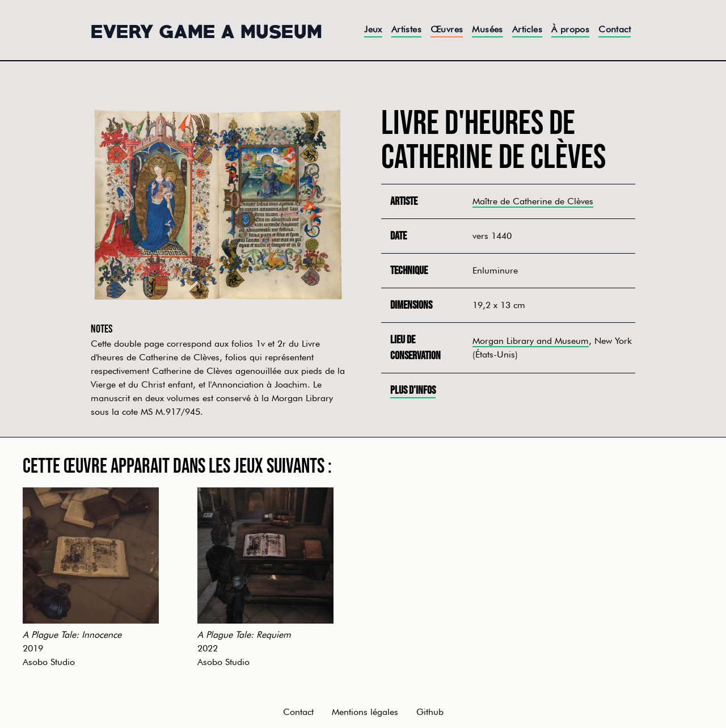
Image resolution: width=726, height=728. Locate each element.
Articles (527, 29)
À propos (570, 29)
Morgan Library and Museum (531, 341)
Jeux (373, 29)
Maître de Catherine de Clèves (533, 201)
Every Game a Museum (206, 30)
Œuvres (447, 29)
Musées (487, 29)
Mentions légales (365, 712)
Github (430, 712)
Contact (615, 29)
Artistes (406, 29)
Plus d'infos (413, 390)
